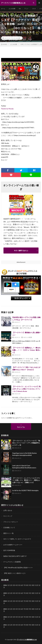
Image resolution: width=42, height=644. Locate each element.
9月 (30, 593)
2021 (5, 625)
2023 (5, 609)
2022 (5, 617)
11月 (37, 593)
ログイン (20, 418)
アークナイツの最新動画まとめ (27, 640)
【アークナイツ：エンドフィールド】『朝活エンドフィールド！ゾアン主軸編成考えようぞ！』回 (26, 443)
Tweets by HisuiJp (7, 109)
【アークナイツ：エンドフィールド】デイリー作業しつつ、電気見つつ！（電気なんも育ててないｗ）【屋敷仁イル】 (26, 480)
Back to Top (21, 427)
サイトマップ (8, 516)
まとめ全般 (12, 9)
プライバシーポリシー (11, 522)
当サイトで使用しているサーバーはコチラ (17, 539)
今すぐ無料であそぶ (21, 251)
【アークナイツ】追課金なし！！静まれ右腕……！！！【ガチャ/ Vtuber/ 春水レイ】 (26, 350)
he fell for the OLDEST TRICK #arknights (25, 490)
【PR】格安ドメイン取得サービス (14, 573)
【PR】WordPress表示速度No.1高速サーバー (18, 568)
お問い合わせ (8, 510)
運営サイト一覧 (8, 533)
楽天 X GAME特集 (9, 550)
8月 (27, 593)
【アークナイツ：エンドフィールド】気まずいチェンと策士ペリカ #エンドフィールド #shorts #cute (26, 389)
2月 (11, 585)
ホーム (3, 9)
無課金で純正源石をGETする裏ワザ (15, 556)
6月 (22, 593)
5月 (19, 593)
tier (20, 9)
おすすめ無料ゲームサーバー (13, 545)
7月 (25, 593)
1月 (9, 585)
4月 (17, 585)
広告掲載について (9, 527)
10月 (33, 593)
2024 (5, 601)
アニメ (26, 9)
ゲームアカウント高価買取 (12, 562)
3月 (14, 585)
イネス (34, 9)
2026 (5, 585)
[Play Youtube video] (21, 69)
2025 (5, 593)
